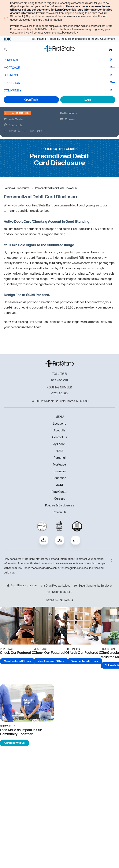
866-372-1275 (59, 380)
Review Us (59, 512)
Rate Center (59, 492)
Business (60, 472)
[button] (8, 49)
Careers (59, 499)
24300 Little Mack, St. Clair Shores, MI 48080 (60, 401)
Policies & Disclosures (60, 506)
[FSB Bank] (60, 48)
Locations (59, 424)
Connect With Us (15, 743)
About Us (59, 431)
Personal (60, 458)
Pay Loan (59, 444)
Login (88, 100)
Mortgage (59, 465)
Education (59, 478)
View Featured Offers (17, 661)
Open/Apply (31, 100)
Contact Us (60, 437)
